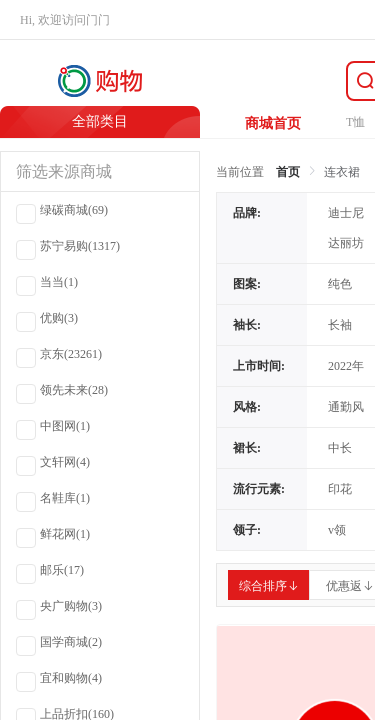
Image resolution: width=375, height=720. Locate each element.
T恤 (355, 122)
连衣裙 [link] (342, 172)
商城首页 (273, 123)
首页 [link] (288, 172)
